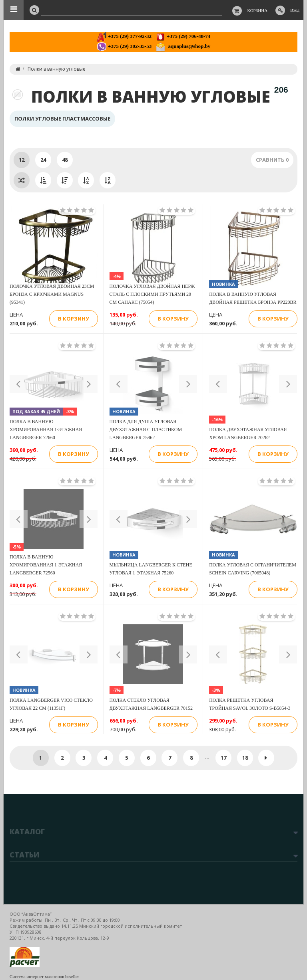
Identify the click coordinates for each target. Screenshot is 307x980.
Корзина (258, 10)
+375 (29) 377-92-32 (124, 36)
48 (65, 160)
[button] (19, 384)
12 (22, 160)
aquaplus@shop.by (183, 46)
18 (245, 758)
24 (43, 160)
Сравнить (272, 160)
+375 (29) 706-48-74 (183, 36)
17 (223, 758)
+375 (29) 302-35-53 (124, 46)
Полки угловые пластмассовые (62, 119)
